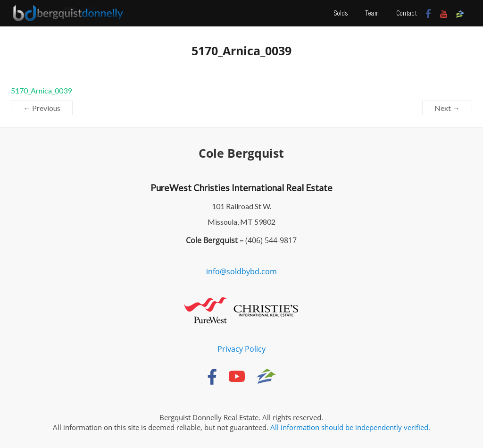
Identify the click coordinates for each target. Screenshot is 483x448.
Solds (341, 13)
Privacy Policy (241, 349)
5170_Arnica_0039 (41, 90)
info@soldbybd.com (241, 271)
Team (372, 13)
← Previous (42, 108)
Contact (407, 13)
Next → (447, 108)
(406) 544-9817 (270, 240)
